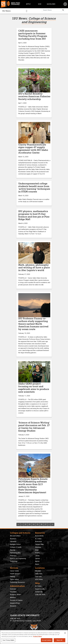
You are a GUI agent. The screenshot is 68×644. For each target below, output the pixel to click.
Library (37, 556)
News (37, 564)
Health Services (15, 574)
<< (18, 524)
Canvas (37, 558)
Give (40, 4)
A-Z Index (38, 539)
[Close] (65, 633)
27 (46, 524)
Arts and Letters (15, 536)
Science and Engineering (18, 558)
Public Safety (14, 579)
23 (30, 524)
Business (13, 539)
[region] (34, 637)
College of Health (16, 547)
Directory (38, 547)
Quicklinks (51, 4)
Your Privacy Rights (8, 640)
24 (34, 524)
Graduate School (15, 544)
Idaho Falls (39, 574)
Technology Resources (17, 582)
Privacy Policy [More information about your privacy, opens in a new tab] (37, 636)
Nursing (13, 550)
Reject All (60, 640)
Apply (28, 4)
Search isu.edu (40, 589)
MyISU (37, 561)
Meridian (38, 571)
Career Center (14, 571)
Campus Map (39, 544)
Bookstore (39, 542)
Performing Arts (15, 553)
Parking (12, 577)
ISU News (6, 11)
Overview (13, 589)
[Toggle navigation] (27, 11)
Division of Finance (16, 600)
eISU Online (39, 579)
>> (52, 524)
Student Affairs (15, 603)
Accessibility (39, 536)
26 (42, 524)
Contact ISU (39, 592)
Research (13, 606)
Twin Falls (38, 577)
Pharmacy (13, 556)
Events (37, 553)
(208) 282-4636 (40, 595)
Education (13, 542)
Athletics (13, 597)
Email (37, 550)
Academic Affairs (16, 595)
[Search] (65, 4)
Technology (14, 561)
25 (38, 524)
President (13, 592)
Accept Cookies (47, 640)
